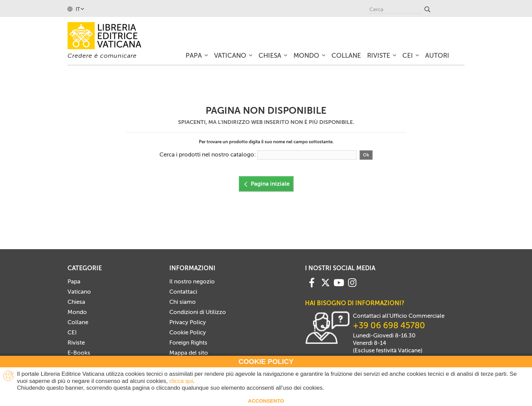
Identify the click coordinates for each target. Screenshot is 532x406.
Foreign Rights (188, 343)
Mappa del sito (189, 353)
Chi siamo (183, 302)
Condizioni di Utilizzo (198, 312)
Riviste (76, 343)
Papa (74, 281)
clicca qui (181, 381)
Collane (78, 322)
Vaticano (79, 292)
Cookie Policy (188, 332)
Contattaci (183, 292)
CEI (72, 332)
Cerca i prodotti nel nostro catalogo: (208, 154)
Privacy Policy (188, 322)
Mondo (77, 312)
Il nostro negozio (192, 281)
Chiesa (76, 302)
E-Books (79, 353)
